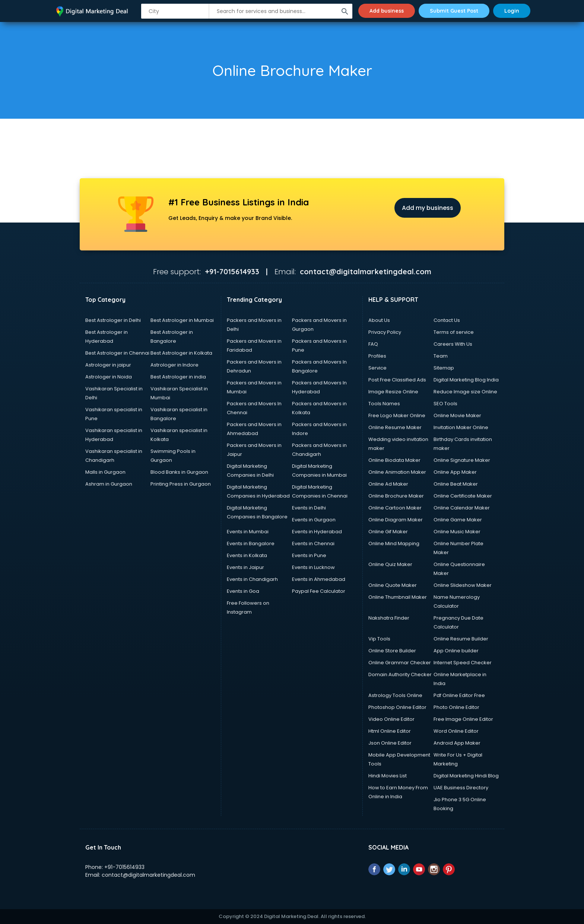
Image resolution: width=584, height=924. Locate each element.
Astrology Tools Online (395, 695)
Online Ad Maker (388, 484)
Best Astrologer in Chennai (117, 353)
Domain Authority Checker (400, 674)
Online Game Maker (458, 520)
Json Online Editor (390, 743)
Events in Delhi (309, 508)
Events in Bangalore (251, 543)
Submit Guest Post (454, 11)
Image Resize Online (393, 392)
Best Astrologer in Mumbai (182, 320)
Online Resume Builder (461, 639)
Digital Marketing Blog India (466, 380)
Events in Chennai (313, 543)
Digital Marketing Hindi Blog (466, 776)
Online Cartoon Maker (395, 508)
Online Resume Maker (395, 427)
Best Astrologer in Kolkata (181, 353)
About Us (379, 320)
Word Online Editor (456, 731)
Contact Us (447, 320)
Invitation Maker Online (461, 427)
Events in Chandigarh (252, 579)
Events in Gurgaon (314, 520)
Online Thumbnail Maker (398, 597)
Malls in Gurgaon (105, 472)
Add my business (428, 208)
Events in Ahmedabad (319, 579)
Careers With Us (453, 344)
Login (512, 11)
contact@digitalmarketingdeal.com (148, 875)
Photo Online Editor (456, 707)
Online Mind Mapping (394, 543)
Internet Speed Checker (463, 663)
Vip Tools (379, 639)
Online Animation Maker (397, 472)
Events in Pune (309, 555)
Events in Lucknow (313, 567)
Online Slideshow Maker (463, 585)
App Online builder (456, 651)
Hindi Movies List (388, 776)
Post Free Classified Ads (397, 380)
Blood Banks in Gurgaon (179, 472)
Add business (387, 11)
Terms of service (454, 332)
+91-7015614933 (124, 867)
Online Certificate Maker (463, 496)
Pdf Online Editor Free (459, 695)
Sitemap (444, 368)
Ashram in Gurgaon (109, 484)
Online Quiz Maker (390, 564)
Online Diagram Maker (396, 520)
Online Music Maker (457, 532)
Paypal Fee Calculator (319, 591)
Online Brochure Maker (396, 496)
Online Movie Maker (457, 415)
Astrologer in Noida (109, 377)
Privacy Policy (385, 332)
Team (441, 356)
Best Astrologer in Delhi (113, 320)
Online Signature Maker (462, 460)
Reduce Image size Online (465, 392)
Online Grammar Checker (400, 663)
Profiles (377, 356)
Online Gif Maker (388, 532)
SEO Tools (445, 404)
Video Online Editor (391, 719)
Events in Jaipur (245, 567)
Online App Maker (455, 472)
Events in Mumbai (248, 532)
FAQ (373, 344)
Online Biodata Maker (394, 460)
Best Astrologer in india (178, 377)
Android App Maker (457, 743)
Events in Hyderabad (317, 532)
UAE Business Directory (461, 788)
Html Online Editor (390, 731)
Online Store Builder (392, 651)
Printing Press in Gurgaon (181, 484)
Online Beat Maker (456, 484)
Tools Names (384, 404)
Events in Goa (243, 591)
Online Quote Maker (393, 585)
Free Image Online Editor (463, 719)
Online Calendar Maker (462, 508)
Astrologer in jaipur (108, 365)
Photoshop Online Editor (397, 707)
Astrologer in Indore (174, 365)
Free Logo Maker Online (397, 415)
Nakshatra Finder (389, 618)
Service (377, 368)
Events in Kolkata (247, 555)
